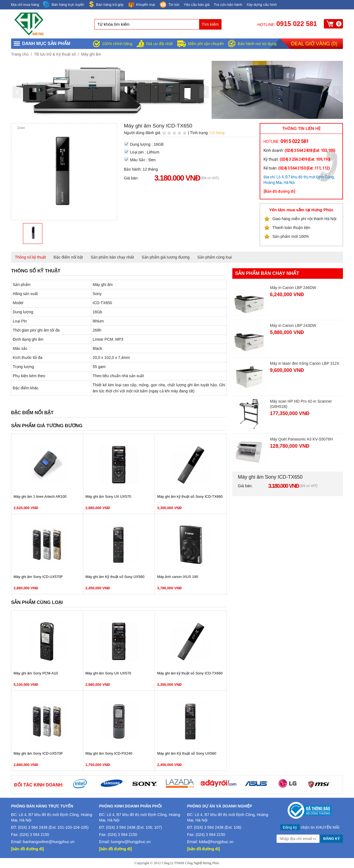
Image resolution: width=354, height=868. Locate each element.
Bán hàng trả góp (106, 4)
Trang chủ (20, 54)
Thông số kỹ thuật (30, 257)
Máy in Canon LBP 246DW (293, 288)
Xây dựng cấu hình (262, 5)
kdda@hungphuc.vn (216, 842)
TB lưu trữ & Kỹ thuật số (55, 54)
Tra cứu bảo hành (228, 5)
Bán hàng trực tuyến (64, 5)
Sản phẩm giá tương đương (166, 257)
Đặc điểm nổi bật (68, 257)
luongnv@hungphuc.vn (131, 842)
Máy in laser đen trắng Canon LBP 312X (305, 363)
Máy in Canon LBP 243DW (293, 325)
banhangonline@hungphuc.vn (49, 842)
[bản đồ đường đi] (28, 849)
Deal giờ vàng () (314, 44)
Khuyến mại (141, 4)
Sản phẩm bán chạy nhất (112, 257)
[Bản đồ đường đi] (279, 191)
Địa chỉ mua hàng (25, 5)
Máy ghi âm (91, 54)
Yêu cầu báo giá (197, 5)
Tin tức (169, 5)
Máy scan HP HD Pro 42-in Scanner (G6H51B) (301, 404)
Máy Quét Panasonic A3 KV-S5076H (301, 439)
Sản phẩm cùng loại (215, 257)
